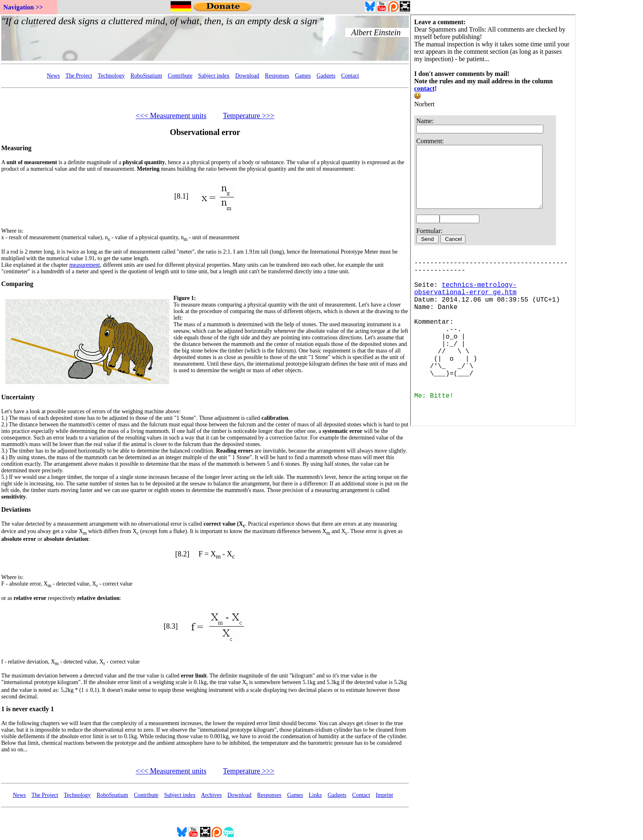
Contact (350, 76)
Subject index (214, 76)
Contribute (180, 76)
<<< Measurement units (171, 116)
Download (247, 76)
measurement (85, 265)
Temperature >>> (249, 116)
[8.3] (171, 626)
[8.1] (181, 196)
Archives (211, 795)
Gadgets (326, 76)
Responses (277, 76)
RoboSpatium (146, 76)
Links (315, 795)
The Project (79, 76)
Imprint (384, 795)
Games (303, 76)
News (53, 76)
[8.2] (182, 554)
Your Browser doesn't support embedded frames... (205, 38)
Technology (111, 76)
